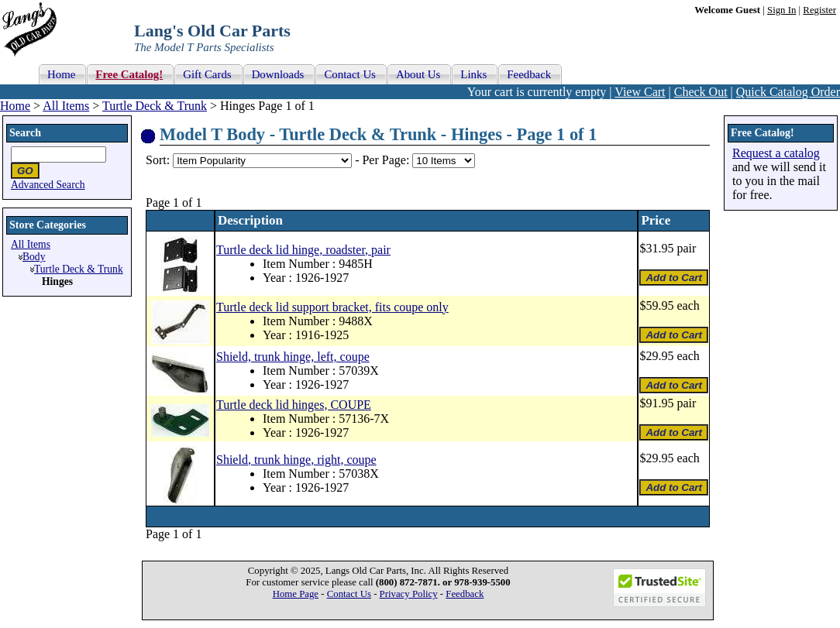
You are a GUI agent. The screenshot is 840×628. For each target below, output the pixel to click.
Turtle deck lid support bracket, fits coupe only (332, 307)
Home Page (296, 594)
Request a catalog (776, 153)
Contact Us (349, 594)
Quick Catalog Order (788, 92)
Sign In (781, 10)
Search (25, 133)
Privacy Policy (409, 594)
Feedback (465, 594)
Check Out (701, 92)
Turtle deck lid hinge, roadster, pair (303, 250)
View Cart (640, 92)
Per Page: (387, 160)
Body (34, 257)
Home (15, 106)
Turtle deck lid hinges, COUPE (294, 405)
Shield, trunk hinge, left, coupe (293, 357)
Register (819, 10)
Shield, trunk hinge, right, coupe (296, 460)
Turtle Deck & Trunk (155, 106)
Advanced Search (48, 185)
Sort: (158, 160)
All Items (66, 106)
